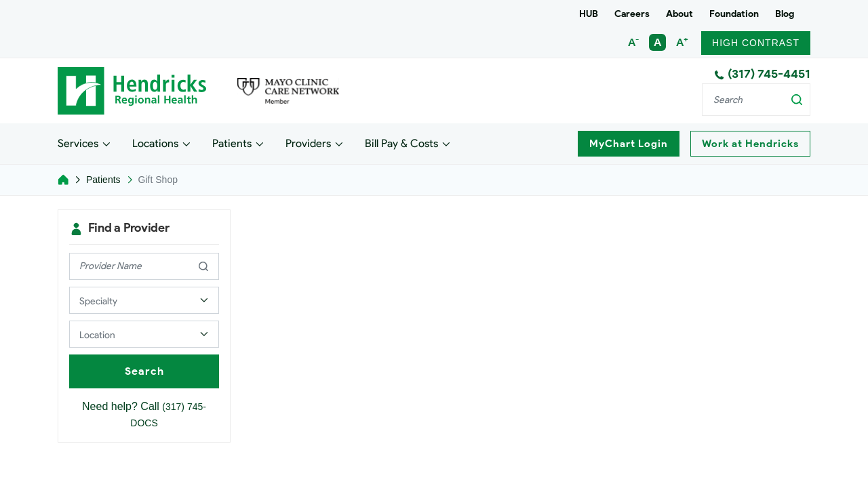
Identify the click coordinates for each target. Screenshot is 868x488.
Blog (785, 14)
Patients (232, 143)
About (679, 14)
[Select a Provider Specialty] (144, 300)
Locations (155, 143)
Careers (632, 14)
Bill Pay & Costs (401, 143)
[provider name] (144, 266)
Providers (308, 143)
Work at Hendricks (750, 144)
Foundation (734, 14)
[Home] (63, 180)
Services (78, 143)
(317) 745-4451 (762, 74)
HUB (589, 14)
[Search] (756, 100)
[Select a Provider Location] (144, 334)
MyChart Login (629, 144)
